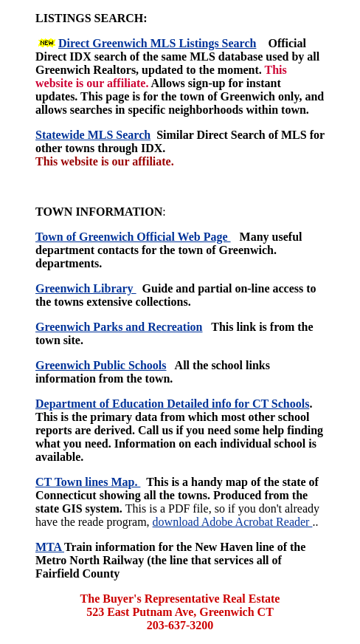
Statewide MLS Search (93, 135)
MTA (50, 547)
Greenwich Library (86, 288)
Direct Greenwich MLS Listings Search (157, 43)
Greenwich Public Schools (101, 365)
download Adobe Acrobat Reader (233, 522)
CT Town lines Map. (88, 482)
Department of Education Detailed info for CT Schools (172, 404)
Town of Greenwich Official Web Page (133, 237)
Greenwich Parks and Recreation (119, 327)
